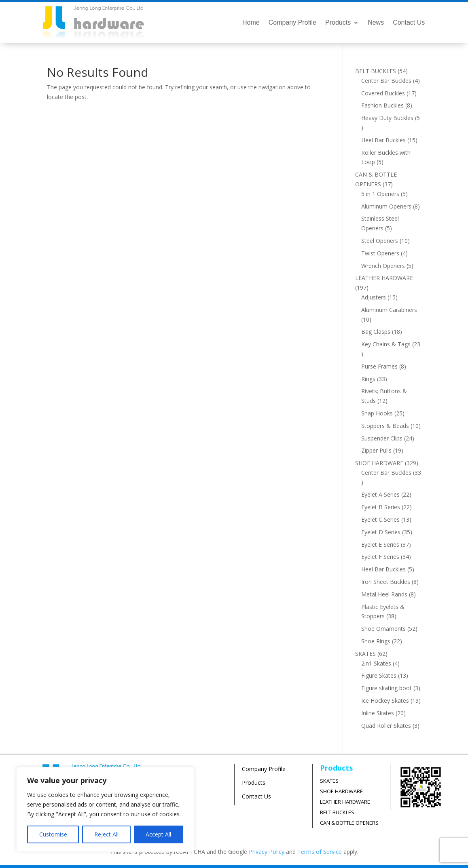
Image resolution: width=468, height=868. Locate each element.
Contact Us (409, 23)
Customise (53, 834)
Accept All (158, 834)
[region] (105, 809)
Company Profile (292, 23)
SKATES (329, 781)
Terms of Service (320, 852)
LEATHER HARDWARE (345, 802)
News (376, 23)
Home (251, 23)
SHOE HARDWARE (341, 791)
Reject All (106, 834)
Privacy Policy (267, 852)
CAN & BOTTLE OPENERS (349, 823)
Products (338, 23)
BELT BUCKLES (337, 812)
